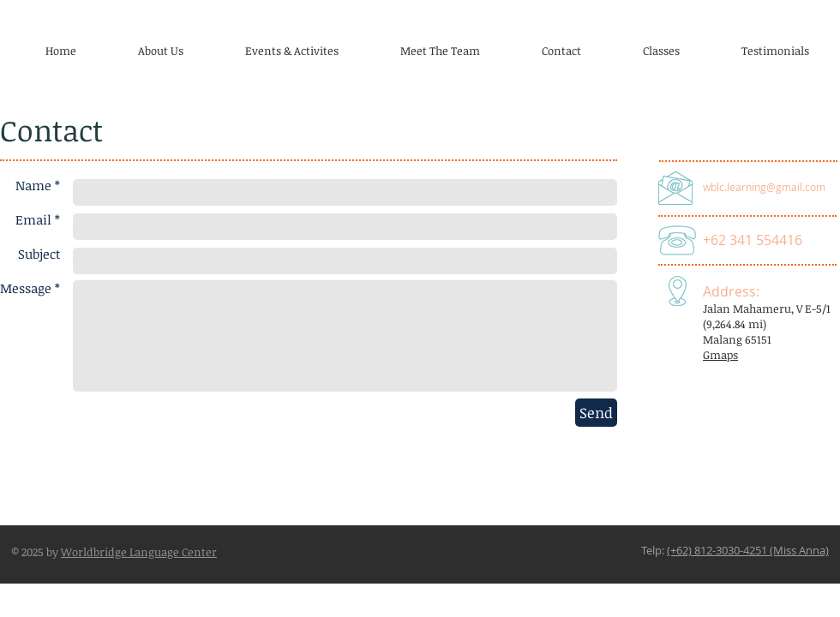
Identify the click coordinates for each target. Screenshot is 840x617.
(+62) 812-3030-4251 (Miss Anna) (748, 550)
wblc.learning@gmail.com (764, 187)
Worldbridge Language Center (139, 552)
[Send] (596, 413)
